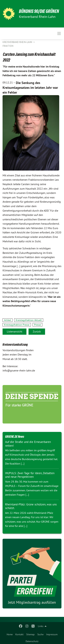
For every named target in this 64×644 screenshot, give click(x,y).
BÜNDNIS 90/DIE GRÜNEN (39, 11)
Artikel (8, 320)
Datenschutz (32, 641)
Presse (37, 325)
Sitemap (30, 634)
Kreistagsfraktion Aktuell (29, 320)
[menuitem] (10, 634)
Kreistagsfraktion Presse (17, 325)
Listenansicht (15, 331)
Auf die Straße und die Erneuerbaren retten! (28, 444)
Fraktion (8, 46)
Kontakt (19, 634)
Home (10, 634)
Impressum (52, 634)
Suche (40, 634)
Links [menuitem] (41, 626)
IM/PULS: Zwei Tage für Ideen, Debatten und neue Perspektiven (30, 475)
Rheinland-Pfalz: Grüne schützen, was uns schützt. (31, 506)
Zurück (37, 331)
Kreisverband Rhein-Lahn (18, 42)
